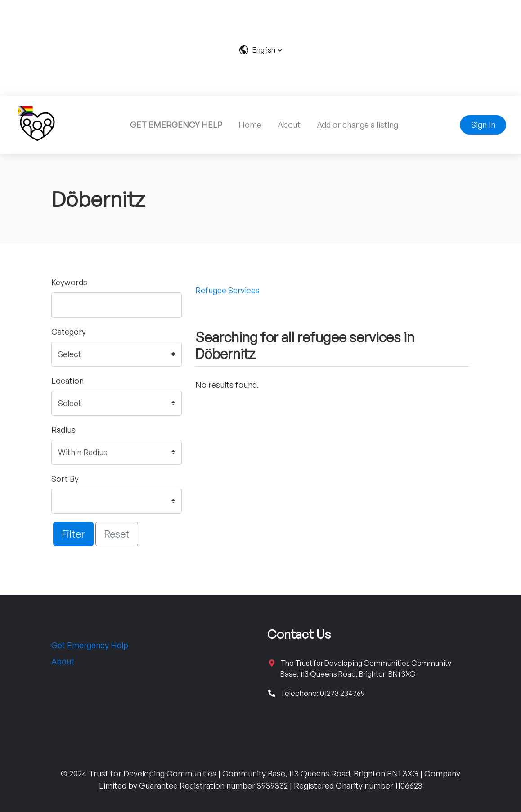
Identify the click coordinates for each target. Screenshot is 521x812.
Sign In (483, 125)
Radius (63, 430)
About (289, 125)
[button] (261, 50)
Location (67, 381)
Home (250, 125)
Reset (117, 534)
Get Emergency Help (90, 645)
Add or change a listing (357, 125)
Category (69, 332)
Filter (73, 534)
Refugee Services (227, 290)
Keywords (69, 282)
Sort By (65, 479)
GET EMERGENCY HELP (176, 125)
